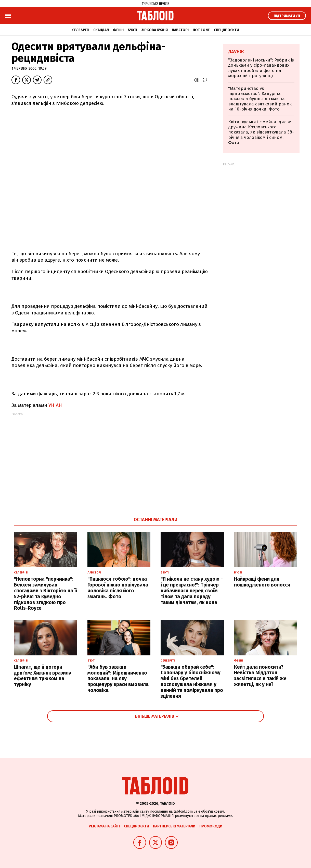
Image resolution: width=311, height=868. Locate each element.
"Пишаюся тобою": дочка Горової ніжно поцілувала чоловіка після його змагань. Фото (118, 588)
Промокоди (211, 826)
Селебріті (81, 30)
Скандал (101, 30)
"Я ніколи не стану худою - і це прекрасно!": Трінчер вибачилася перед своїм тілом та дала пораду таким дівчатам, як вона (192, 591)
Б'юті (132, 30)
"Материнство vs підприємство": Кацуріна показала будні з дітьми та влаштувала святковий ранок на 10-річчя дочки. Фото (260, 99)
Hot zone (201, 30)
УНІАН (55, 405)
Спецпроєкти (226, 30)
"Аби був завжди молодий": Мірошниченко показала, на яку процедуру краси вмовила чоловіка (118, 679)
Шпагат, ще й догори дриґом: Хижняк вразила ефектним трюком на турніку (43, 676)
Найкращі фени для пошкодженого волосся (262, 582)
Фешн (118, 30)
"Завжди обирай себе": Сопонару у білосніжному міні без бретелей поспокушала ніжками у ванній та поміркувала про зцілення (192, 682)
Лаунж (236, 52)
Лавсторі (180, 30)
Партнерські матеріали (174, 826)
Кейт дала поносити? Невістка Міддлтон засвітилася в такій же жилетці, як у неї (260, 676)
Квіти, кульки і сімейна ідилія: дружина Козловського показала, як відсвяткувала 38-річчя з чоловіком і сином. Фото (261, 132)
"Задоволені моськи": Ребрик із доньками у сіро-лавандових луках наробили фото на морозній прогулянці (261, 68)
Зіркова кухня (154, 30)
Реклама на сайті (104, 826)
